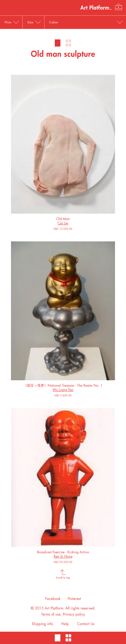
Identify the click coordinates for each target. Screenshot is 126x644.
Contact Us (86, 624)
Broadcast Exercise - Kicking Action (63, 553)
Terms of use (51, 614)
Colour (54, 22)
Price (8, 22)
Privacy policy (74, 614)
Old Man (63, 220)
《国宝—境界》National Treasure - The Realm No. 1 (63, 386)
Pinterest (74, 599)
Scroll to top (63, 577)
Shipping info (42, 624)
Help (65, 624)
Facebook (53, 599)
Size (30, 22)
